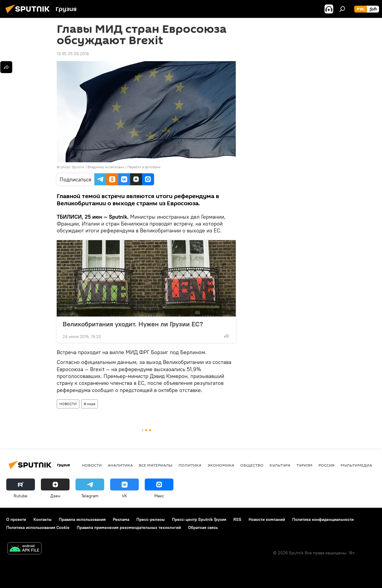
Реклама (121, 519)
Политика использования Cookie (38, 527)
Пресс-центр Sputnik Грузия (199, 519)
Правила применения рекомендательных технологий (129, 527)
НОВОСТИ (68, 404)
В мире (90, 404)
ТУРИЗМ (304, 465)
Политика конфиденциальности (323, 519)
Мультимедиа (356, 465)
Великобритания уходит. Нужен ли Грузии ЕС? (133, 324)
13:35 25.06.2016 (73, 54)
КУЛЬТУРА (280, 465)
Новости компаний (267, 519)
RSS (237, 519)
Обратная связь (203, 527)
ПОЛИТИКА (190, 465)
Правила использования (82, 519)
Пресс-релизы (151, 519)
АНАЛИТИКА (120, 465)
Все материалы (156, 465)
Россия (326, 465)
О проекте (16, 519)
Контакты (43, 519)
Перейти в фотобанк (144, 167)
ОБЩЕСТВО (252, 465)
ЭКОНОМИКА (221, 465)
